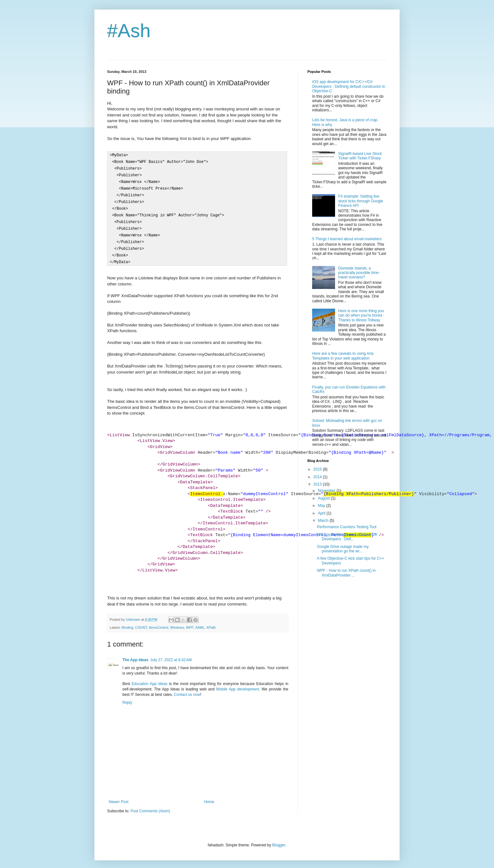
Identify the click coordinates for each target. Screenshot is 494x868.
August (324, 498)
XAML (200, 622)
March (324, 521)
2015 (318, 469)
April (322, 513)
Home (209, 796)
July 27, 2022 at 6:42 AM (171, 654)
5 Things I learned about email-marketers (347, 239)
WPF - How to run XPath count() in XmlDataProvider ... (346, 573)
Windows (177, 622)
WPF (190, 622)
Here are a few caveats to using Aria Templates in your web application (343, 356)
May (322, 506)
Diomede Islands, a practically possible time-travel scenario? (359, 273)
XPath (211, 622)
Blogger (279, 840)
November (327, 491)
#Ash (129, 31)
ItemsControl (158, 622)
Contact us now (187, 689)
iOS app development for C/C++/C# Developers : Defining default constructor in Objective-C (349, 86)
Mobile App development (238, 684)
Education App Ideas (150, 678)
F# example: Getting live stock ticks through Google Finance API (361, 201)
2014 (318, 477)
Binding (127, 622)
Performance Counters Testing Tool (347, 527)
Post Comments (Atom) (150, 806)
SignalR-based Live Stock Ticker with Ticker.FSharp (360, 156)
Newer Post (119, 796)
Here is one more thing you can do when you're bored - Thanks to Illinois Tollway (361, 315)
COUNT (141, 622)
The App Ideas (135, 654)
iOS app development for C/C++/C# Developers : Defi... (347, 537)
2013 (318, 484)
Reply (127, 697)
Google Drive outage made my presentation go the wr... (343, 549)
